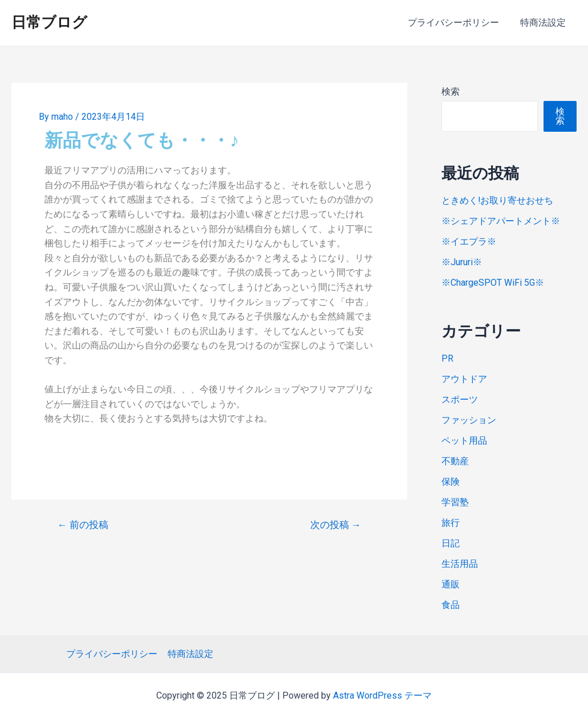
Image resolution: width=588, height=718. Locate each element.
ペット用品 (464, 441)
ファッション (469, 420)
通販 (451, 584)
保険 (451, 482)
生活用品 (460, 564)
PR (447, 358)
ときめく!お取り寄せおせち (498, 200)
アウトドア (464, 379)
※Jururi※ (462, 262)
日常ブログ (49, 22)
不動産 (455, 461)
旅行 (451, 523)
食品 (451, 605)
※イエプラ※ (469, 242)
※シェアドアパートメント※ (501, 221)
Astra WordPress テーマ (382, 695)
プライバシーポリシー (458, 23)
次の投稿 (336, 525)
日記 (451, 543)
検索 (451, 92)
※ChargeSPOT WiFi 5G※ (493, 283)
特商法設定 (545, 23)
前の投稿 (83, 525)
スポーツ (460, 399)
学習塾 (455, 502)
